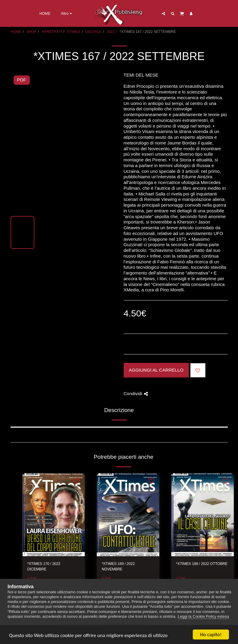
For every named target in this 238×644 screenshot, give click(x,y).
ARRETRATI (52, 32)
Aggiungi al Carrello (156, 370)
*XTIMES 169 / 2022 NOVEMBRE (118, 566)
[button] (163, 13)
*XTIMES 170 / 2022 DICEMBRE (44, 566)
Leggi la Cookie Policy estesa (203, 616)
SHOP (31, 32)
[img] (54, 515)
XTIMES (74, 32)
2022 (111, 32)
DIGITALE (94, 32)
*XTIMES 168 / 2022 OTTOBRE (202, 564)
